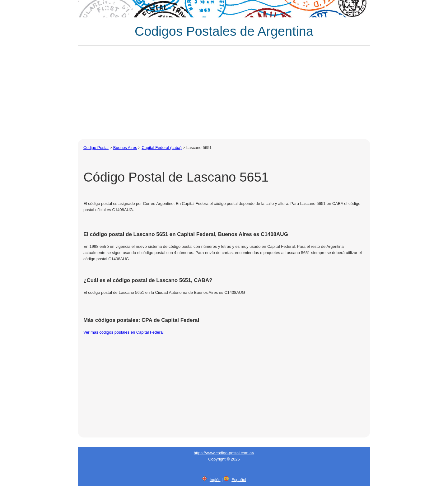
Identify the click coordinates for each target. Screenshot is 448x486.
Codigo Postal (96, 148)
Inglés (215, 480)
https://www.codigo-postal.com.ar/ (224, 453)
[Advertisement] (224, 92)
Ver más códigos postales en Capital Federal (124, 332)
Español (239, 480)
